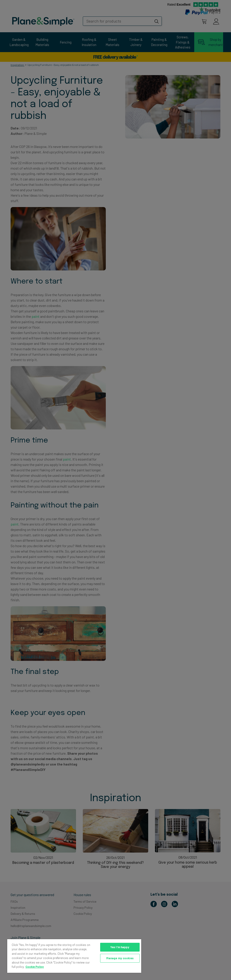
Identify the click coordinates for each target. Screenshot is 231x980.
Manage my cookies (120, 958)
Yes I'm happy (120, 947)
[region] (74, 956)
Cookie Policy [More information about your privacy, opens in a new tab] (35, 967)
